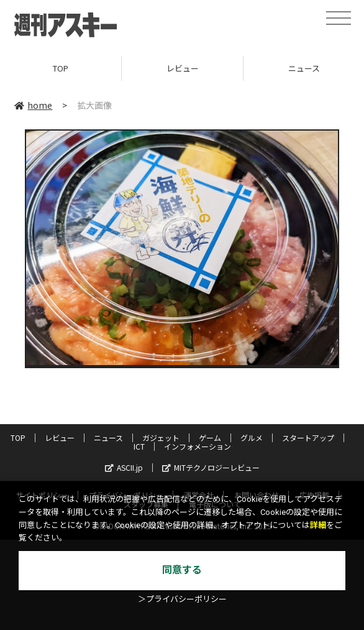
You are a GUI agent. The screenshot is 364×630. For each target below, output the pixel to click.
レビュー (183, 68)
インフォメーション (198, 446)
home (33, 105)
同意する (182, 570)
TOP (61, 68)
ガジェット (161, 438)
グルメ (252, 438)
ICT (139, 446)
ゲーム (210, 438)
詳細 (318, 525)
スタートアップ (308, 438)
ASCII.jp (124, 467)
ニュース (108, 438)
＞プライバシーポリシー (182, 599)
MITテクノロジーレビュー (211, 467)
